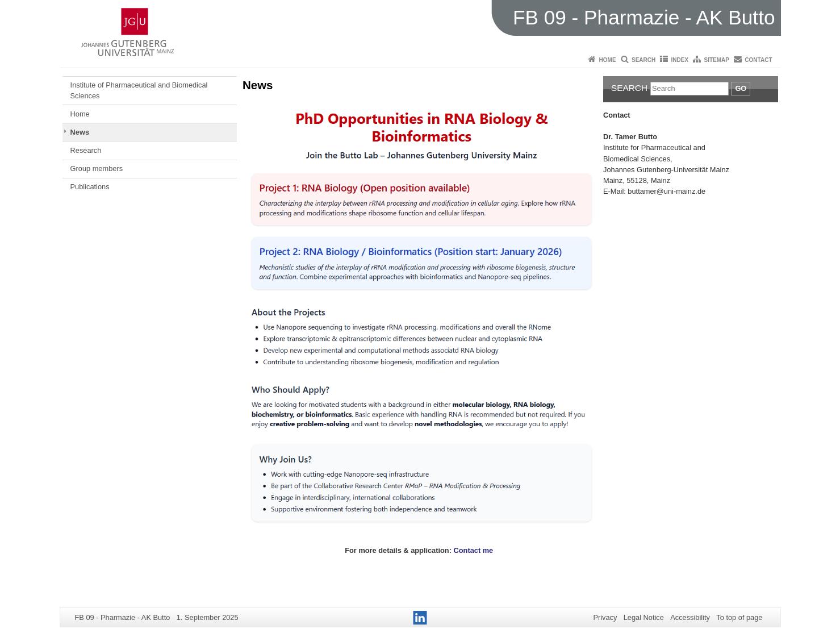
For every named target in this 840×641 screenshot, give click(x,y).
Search (643, 60)
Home (608, 60)
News (80, 132)
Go (741, 88)
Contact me (475, 550)
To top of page (739, 617)
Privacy (605, 617)
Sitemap (717, 60)
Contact (758, 60)
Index (680, 60)
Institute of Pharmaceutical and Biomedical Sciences (139, 90)
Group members (97, 168)
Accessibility (690, 617)
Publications (90, 187)
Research (86, 150)
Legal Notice (644, 617)
